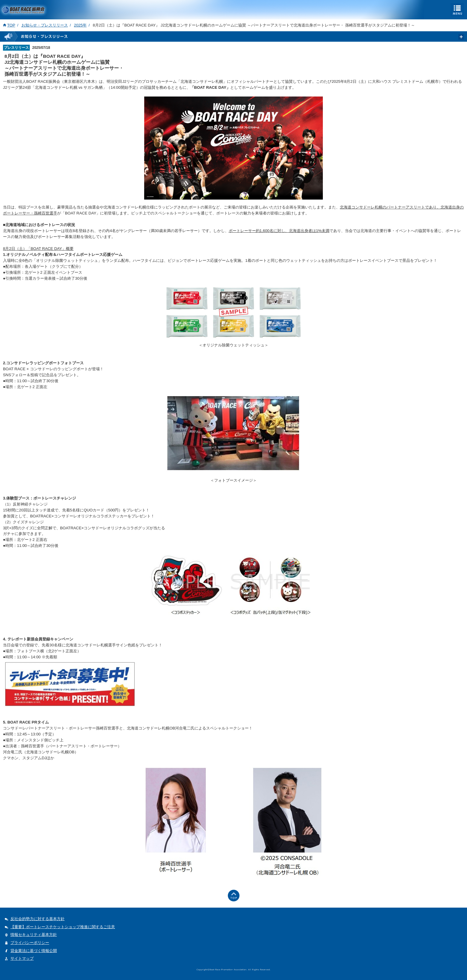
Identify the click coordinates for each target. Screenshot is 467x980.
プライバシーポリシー (30, 943)
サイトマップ (22, 958)
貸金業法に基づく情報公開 (34, 951)
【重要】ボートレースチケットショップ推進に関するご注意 (63, 927)
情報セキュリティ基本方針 (34, 935)
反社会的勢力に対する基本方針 (38, 919)
